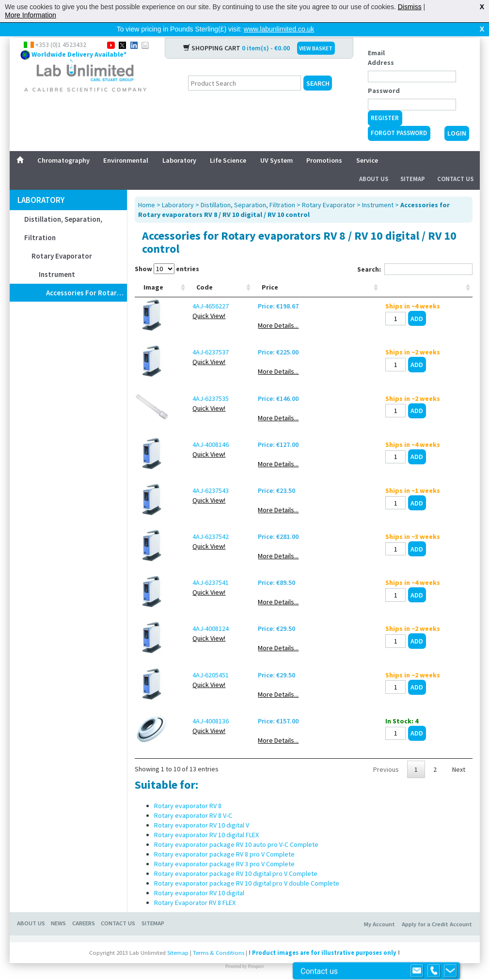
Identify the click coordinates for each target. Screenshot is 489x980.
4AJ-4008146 (195, 439)
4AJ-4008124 (195, 623)
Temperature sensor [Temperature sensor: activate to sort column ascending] (287, 276)
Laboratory (179, 145)
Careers (84, 918)
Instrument (57, 259)
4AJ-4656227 (195, 300)
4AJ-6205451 (195, 669)
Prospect (256, 961)
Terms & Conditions (219, 947)
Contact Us (455, 163)
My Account (379, 919)
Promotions (324, 145)
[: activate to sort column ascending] (440, 277)
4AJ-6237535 (195, 393)
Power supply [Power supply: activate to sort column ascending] (237, 276)
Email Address (381, 42)
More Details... (343, 320)
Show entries (167, 253)
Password (384, 75)
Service (367, 145)
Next (459, 764)
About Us (374, 163)
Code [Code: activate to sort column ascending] (189, 281)
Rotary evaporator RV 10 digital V (202, 820)
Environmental (126, 145)
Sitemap (413, 163)
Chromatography (63, 145)
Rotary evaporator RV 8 (188, 800)
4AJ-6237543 (195, 485)
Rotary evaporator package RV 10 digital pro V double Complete (247, 878)
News (58, 918)
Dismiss (410, 7)
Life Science (228, 145)
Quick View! (193, 310)
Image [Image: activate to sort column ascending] (153, 281)
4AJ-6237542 (195, 531)
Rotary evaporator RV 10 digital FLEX (206, 829)
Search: (415, 254)
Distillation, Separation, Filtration (63, 213)
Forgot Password (399, 117)
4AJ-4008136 (195, 715)
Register (385, 102)
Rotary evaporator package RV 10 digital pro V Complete (236, 868)
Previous (386, 764)
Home (147, 189)
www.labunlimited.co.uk (279, 29)
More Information (31, 15)
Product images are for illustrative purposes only (324, 947)
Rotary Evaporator (62, 240)
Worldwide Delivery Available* (79, 39)
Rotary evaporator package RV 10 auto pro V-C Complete (236, 839)
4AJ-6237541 (195, 577)
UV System (276, 145)
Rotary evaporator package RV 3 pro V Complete (224, 858)
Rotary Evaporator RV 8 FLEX (195, 897)
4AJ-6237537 (195, 346)
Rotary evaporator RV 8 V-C (193, 810)
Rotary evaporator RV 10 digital (199, 888)
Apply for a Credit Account (437, 919)
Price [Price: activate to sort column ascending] (335, 281)
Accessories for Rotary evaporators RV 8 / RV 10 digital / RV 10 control (87, 277)
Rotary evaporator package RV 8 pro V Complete (224, 849)
